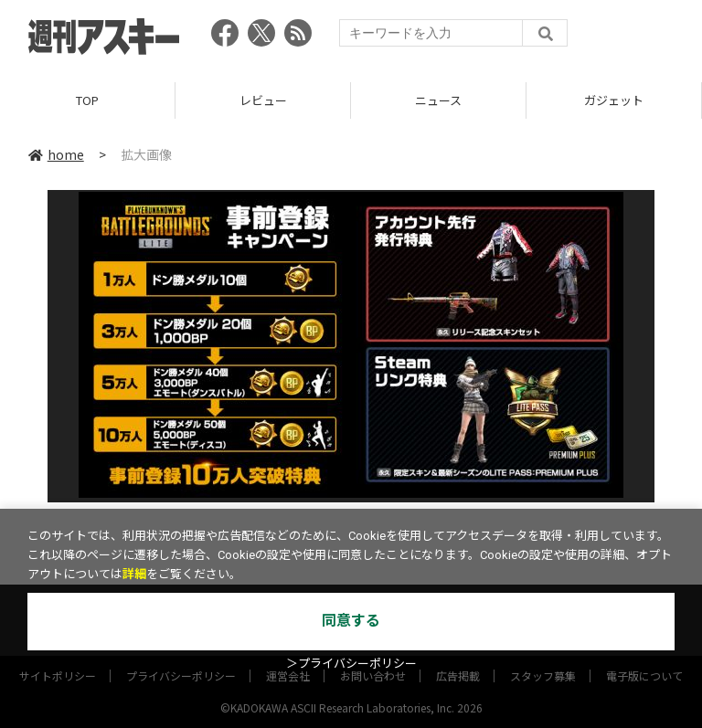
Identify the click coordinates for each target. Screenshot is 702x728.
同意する (351, 621)
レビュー (263, 100)
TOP (87, 100)
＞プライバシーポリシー (351, 664)
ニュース (438, 100)
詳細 (134, 574)
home (56, 154)
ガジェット (614, 100)
